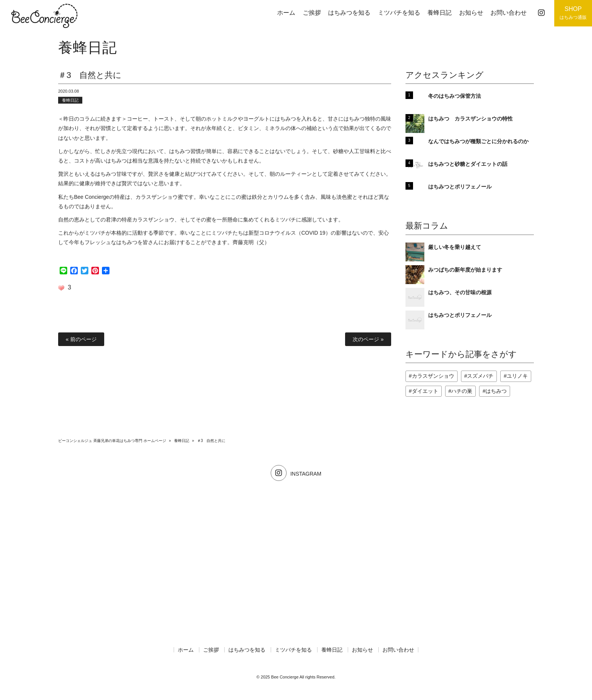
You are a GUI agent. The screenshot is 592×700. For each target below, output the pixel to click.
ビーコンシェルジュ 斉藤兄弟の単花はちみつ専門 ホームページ (112, 441)
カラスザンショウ (433, 376)
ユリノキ (517, 376)
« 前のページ (81, 339)
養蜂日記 (70, 102)
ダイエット (425, 391)
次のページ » (368, 339)
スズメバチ (480, 376)
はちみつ (496, 391)
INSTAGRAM (296, 474)
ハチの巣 (462, 391)
